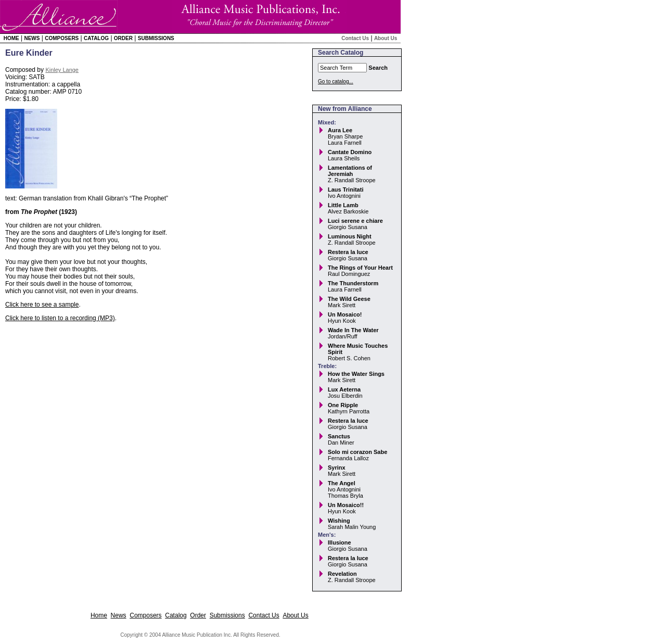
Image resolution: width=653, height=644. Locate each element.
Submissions (156, 38)
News (32, 38)
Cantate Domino (350, 152)
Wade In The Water (353, 330)
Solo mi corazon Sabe (357, 452)
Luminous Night (350, 236)
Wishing (339, 521)
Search (378, 68)
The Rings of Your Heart (360, 268)
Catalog (96, 38)
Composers (62, 38)
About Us (386, 38)
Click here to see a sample (42, 305)
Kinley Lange (62, 70)
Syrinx (337, 468)
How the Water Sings (356, 374)
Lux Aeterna (344, 389)
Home (11, 38)
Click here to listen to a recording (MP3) (60, 318)
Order (123, 38)
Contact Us (355, 38)
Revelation (342, 574)
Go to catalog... (336, 81)
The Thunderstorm (353, 283)
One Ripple (343, 405)
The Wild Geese (349, 299)
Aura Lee (340, 130)
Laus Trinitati (345, 190)
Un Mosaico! (345, 314)
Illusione (340, 542)
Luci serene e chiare (355, 221)
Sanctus (339, 436)
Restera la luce (348, 252)
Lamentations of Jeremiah (350, 171)
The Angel (342, 483)
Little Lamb (343, 205)
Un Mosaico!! (346, 505)
